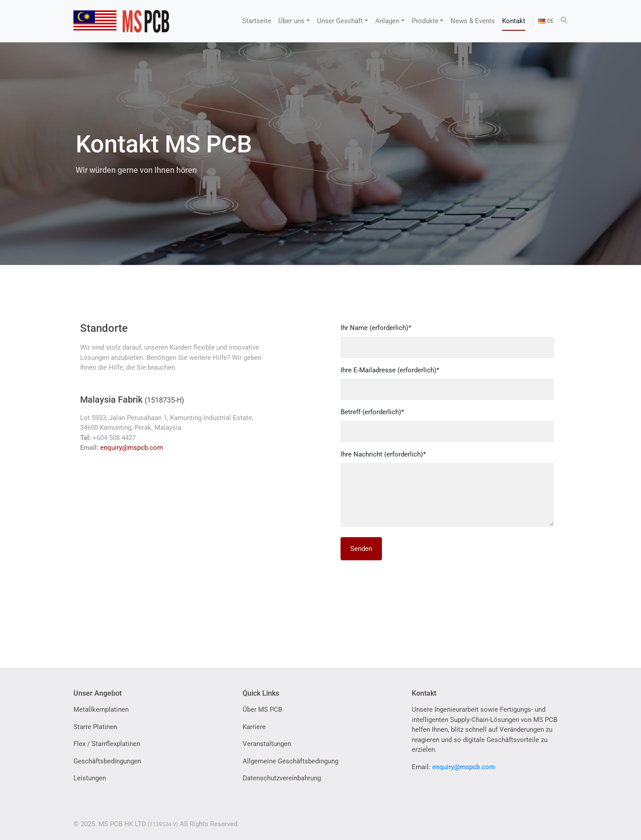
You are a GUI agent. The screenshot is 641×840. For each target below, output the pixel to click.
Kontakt (514, 21)
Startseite (257, 21)
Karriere (254, 727)
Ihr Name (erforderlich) (376, 328)
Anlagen (387, 21)
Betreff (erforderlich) (372, 412)
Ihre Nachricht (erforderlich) (383, 454)
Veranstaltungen (267, 744)
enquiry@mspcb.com (132, 448)
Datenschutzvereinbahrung (282, 778)
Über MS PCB (262, 710)
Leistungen (90, 778)
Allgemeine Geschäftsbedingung (290, 761)
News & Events (473, 21)
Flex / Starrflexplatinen (107, 744)
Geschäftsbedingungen (107, 761)
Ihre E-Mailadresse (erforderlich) (390, 370)
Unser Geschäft (340, 21)
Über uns (291, 21)
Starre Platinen (95, 727)
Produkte (425, 21)
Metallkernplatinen (101, 710)
